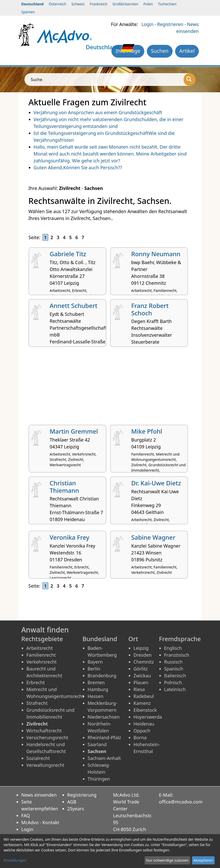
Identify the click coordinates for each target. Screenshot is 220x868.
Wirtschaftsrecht (44, 731)
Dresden (143, 655)
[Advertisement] (110, 388)
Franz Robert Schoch (150, 309)
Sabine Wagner (153, 537)
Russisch (173, 662)
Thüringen (99, 779)
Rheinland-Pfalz (104, 737)
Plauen (141, 682)
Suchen (160, 51)
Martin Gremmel (74, 431)
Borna (140, 737)
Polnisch (173, 682)
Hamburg (98, 689)
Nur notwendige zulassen (167, 860)
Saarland (97, 744)
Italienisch (175, 676)
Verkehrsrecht (42, 662)
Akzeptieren (203, 860)
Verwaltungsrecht (46, 765)
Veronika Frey (70, 537)
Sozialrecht (38, 758)
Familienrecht (41, 655)
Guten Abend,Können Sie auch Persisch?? (78, 167)
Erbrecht (36, 682)
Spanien (28, 12)
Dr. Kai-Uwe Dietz (156, 483)
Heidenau (144, 724)
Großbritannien (125, 4)
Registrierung (82, 795)
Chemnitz (144, 662)
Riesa (139, 689)
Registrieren (170, 24)
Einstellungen (15, 860)
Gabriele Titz (68, 254)
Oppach (142, 731)
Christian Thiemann (64, 487)
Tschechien (167, 4)
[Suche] (190, 80)
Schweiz (78, 4)
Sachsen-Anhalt (104, 758)
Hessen (96, 696)
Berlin (94, 669)
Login (147, 24)
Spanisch (174, 669)
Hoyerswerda (148, 717)
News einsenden (39, 795)
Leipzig (141, 648)
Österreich (57, 4)
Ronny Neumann (156, 254)
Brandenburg (102, 676)
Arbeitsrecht (40, 648)
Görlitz (141, 669)
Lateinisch (175, 689)
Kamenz (142, 703)
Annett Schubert (74, 306)
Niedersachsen (104, 717)
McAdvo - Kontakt (40, 822)
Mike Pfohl (147, 431)
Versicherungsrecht (47, 737)
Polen (148, 4)
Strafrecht (37, 703)
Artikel (187, 51)
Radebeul (144, 696)
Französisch (177, 655)
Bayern (95, 662)
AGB (72, 802)
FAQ (26, 815)
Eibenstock (145, 710)
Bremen (96, 682)
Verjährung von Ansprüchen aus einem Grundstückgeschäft (98, 112)
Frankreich (99, 4)
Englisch (173, 648)
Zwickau (142, 676)
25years (76, 809)
